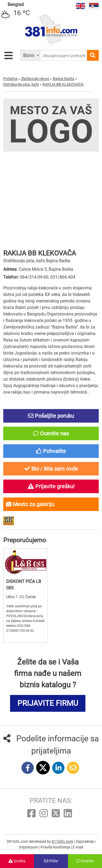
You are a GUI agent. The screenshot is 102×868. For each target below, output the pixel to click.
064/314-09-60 (34, 277)
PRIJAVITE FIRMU (48, 703)
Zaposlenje (85, 841)
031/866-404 (63, 277)
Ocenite (85, 861)
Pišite (51, 861)
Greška (17, 861)
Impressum (29, 847)
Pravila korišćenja (56, 847)
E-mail (78, 847)
